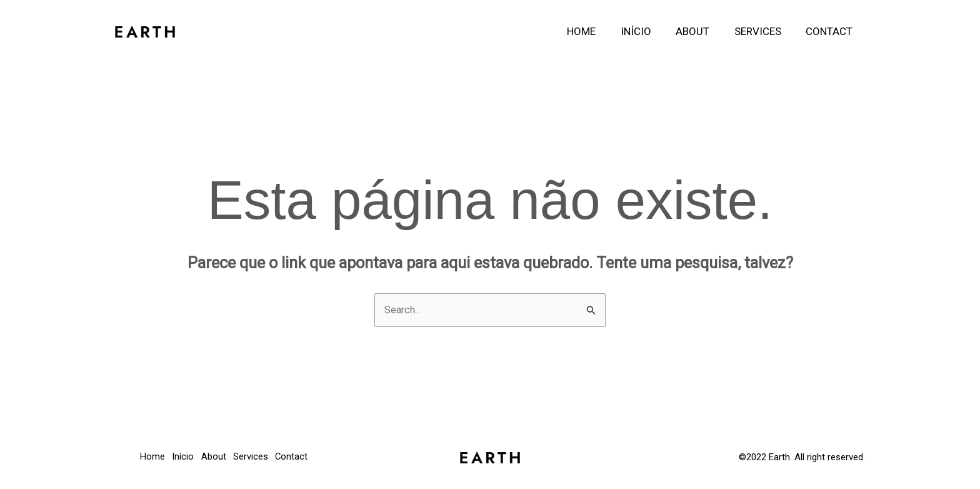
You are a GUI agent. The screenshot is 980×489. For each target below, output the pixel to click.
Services (763, 31)
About (701, 31)
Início (648, 31)
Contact (831, 31)
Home (597, 31)
